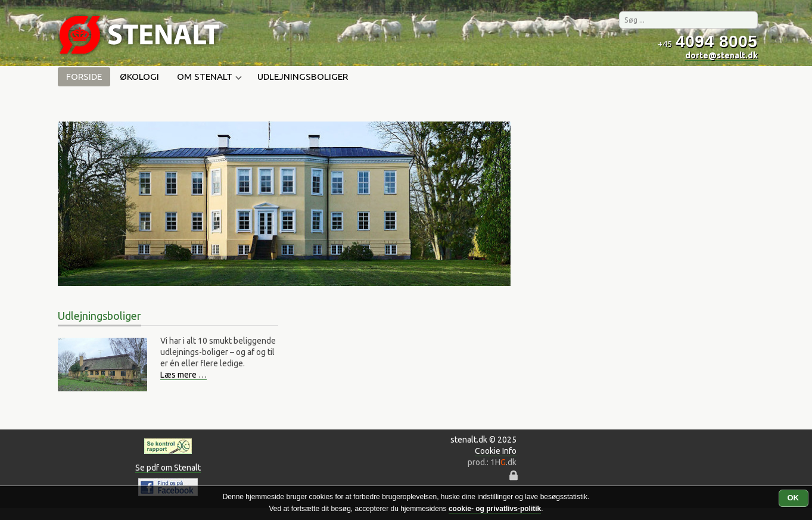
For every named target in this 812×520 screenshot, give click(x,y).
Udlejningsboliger (303, 77)
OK (794, 498)
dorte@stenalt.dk (721, 55)
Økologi (139, 77)
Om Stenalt (208, 77)
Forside (84, 77)
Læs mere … (183, 375)
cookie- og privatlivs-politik (495, 509)
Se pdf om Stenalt (168, 468)
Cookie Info (496, 451)
